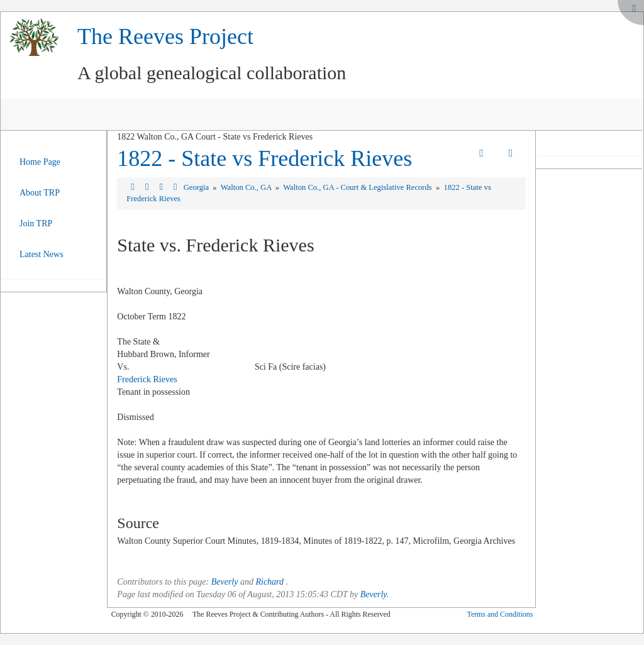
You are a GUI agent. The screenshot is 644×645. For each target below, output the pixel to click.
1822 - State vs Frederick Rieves (264, 158)
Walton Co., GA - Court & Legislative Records (358, 187)
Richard (269, 582)
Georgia (197, 187)
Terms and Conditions (500, 614)
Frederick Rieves (147, 379)
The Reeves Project (165, 36)
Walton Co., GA (247, 187)
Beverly (225, 582)
